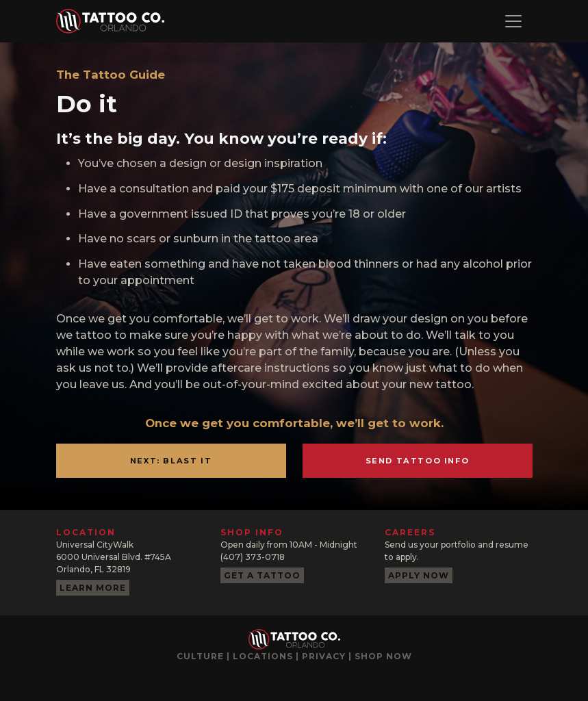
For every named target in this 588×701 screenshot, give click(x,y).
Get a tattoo (262, 575)
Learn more (93, 588)
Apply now (419, 575)
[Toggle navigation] (513, 21)
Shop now (383, 656)
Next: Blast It (171, 461)
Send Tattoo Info (418, 461)
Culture (200, 656)
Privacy (324, 656)
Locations (263, 656)
